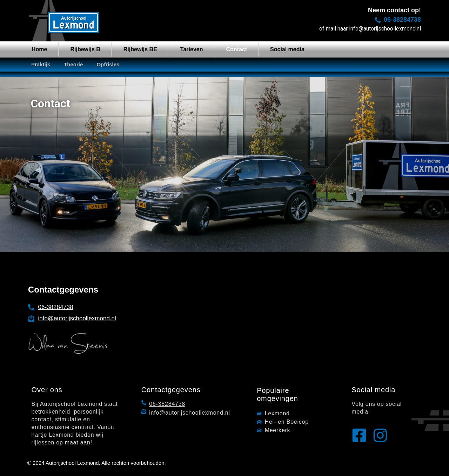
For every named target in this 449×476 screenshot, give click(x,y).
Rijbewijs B (85, 49)
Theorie (73, 64)
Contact (236, 49)
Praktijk (41, 64)
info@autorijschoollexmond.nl (385, 29)
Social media (287, 49)
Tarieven (192, 49)
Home (39, 49)
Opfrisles (108, 64)
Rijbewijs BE (140, 49)
